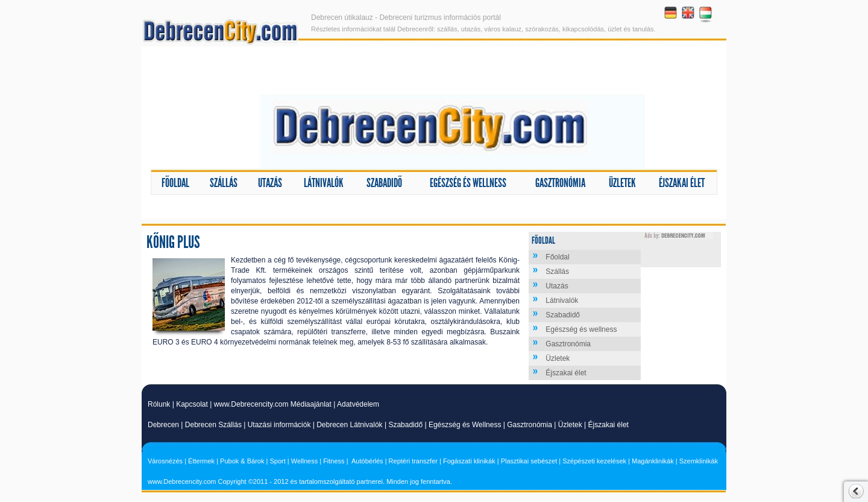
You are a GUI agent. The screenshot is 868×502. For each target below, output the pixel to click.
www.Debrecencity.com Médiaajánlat (273, 404)
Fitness (334, 461)
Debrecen (163, 425)
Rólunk (159, 404)
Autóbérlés (367, 461)
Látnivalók (324, 183)
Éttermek (201, 461)
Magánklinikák (653, 461)
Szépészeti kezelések (594, 461)
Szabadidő (384, 183)
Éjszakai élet (682, 183)
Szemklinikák (699, 461)
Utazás (270, 183)
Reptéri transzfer (413, 461)
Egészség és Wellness (465, 425)
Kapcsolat (192, 404)
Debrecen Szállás (213, 425)
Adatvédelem (358, 404)
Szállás (224, 183)
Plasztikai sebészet (529, 461)
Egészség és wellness (468, 183)
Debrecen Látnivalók (349, 425)
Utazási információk (279, 425)
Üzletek (622, 183)
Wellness (304, 461)
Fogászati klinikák (469, 461)
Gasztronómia (560, 183)
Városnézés (165, 461)
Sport (277, 461)
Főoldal (175, 183)
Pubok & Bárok (242, 461)
